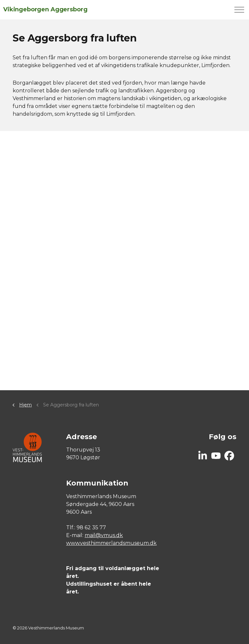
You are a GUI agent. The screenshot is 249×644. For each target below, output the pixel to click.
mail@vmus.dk (104, 535)
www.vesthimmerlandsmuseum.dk (111, 543)
